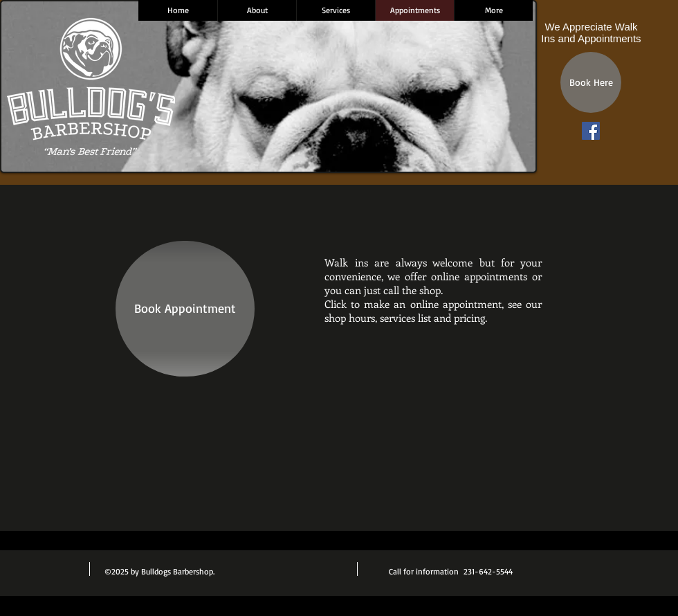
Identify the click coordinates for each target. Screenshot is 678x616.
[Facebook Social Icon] (591, 131)
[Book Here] (591, 82)
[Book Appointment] (185, 309)
